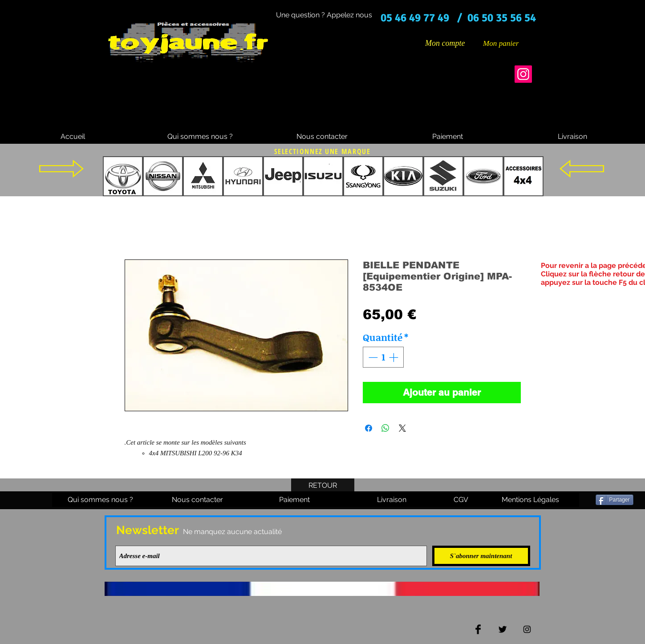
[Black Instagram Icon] (527, 629)
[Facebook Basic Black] (478, 629)
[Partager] (615, 500)
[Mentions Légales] (531, 500)
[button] (507, 43)
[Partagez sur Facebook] (369, 428)
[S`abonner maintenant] (481, 556)
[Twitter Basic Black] (503, 629)
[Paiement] (448, 137)
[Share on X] (402, 428)
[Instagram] (523, 74)
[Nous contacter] (322, 137)
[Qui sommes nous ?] (200, 137)
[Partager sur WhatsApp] (385, 428)
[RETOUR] (323, 486)
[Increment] (394, 357)
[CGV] (461, 500)
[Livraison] (572, 137)
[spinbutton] (383, 357)
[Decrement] (372, 357)
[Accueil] (73, 137)
